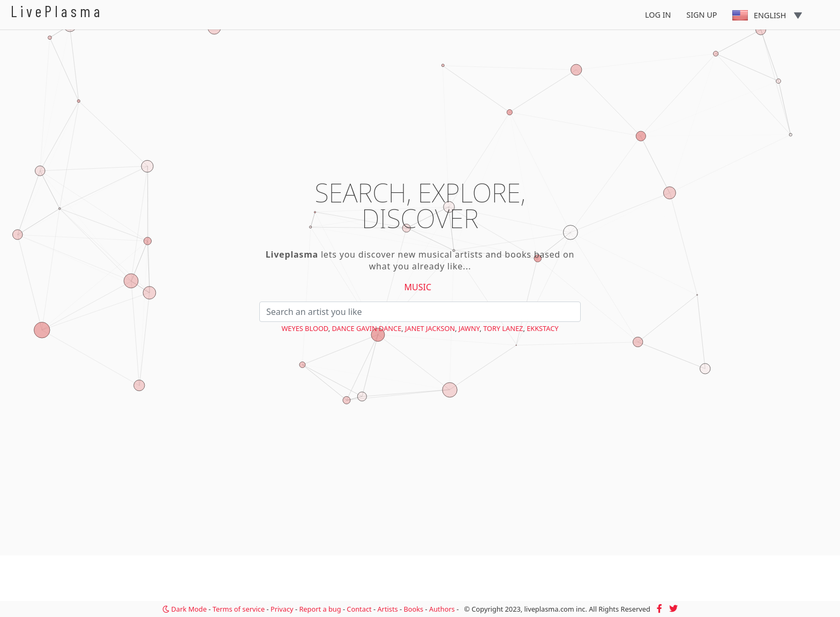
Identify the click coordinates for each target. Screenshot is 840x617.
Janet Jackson (430, 328)
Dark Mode (185, 609)
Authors (442, 609)
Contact (359, 609)
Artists (387, 609)
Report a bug (320, 609)
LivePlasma (57, 11)
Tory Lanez (503, 328)
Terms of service (239, 609)
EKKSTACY (542, 328)
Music (418, 287)
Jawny (469, 328)
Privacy (282, 609)
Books (413, 609)
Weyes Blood (305, 328)
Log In (658, 15)
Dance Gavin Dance (366, 328)
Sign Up (702, 15)
